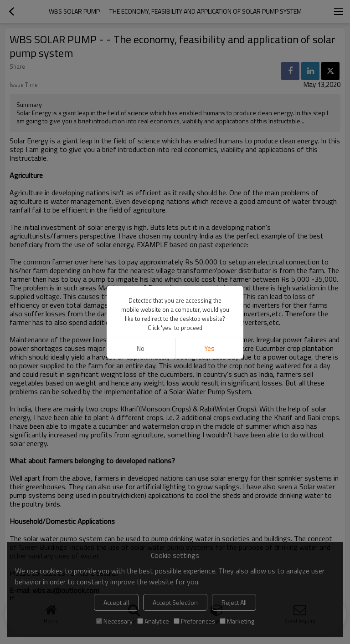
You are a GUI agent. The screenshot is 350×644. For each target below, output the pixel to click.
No (141, 348)
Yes (209, 348)
